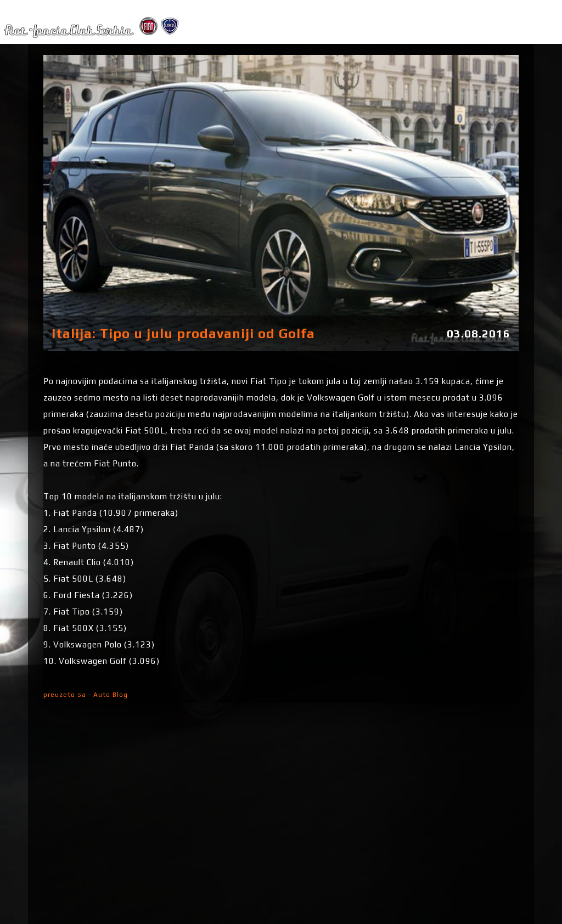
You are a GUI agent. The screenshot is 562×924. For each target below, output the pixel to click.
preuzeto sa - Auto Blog (86, 695)
